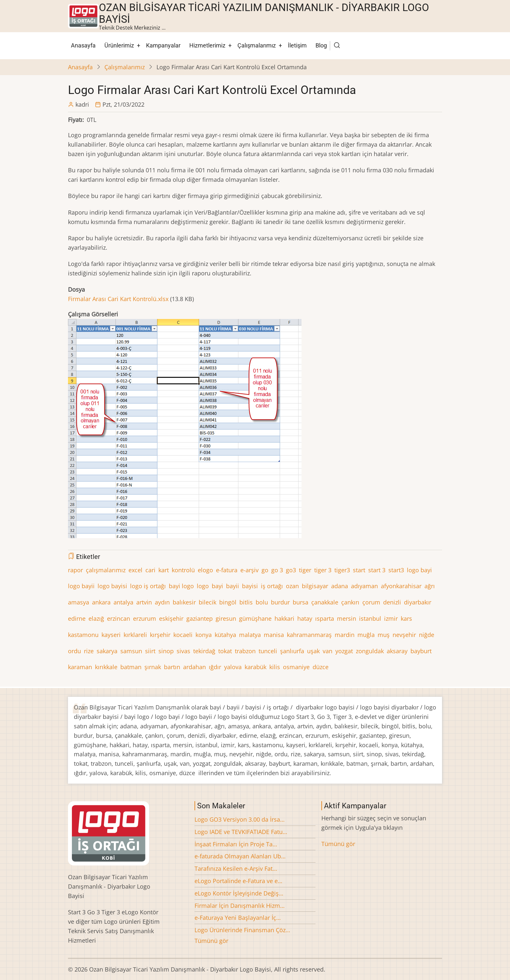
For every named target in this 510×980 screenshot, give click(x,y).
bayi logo (181, 586)
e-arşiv (249, 570)
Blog (321, 45)
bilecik (208, 602)
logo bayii (81, 586)
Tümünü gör (211, 941)
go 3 (277, 570)
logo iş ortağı (148, 586)
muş (384, 635)
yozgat (344, 651)
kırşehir (160, 635)
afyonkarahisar (401, 586)
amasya (79, 602)
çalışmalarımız (106, 570)
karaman (80, 667)
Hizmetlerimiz (207, 45)
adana (340, 586)
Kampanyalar (163, 45)
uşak (313, 651)
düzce (321, 667)
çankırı (350, 602)
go (265, 570)
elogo (205, 570)
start (359, 570)
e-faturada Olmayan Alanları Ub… (240, 856)
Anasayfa (83, 45)
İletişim (297, 45)
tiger (305, 570)
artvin (144, 602)
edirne (77, 618)
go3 (291, 570)
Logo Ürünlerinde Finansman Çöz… (242, 930)
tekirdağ (204, 651)
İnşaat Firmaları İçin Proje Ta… (236, 844)
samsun (131, 651)
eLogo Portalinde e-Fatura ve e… (238, 881)
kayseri (111, 635)
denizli (392, 602)
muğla (366, 635)
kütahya (225, 635)
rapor (75, 570)
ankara (101, 602)
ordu (74, 651)
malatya (250, 635)
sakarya (107, 651)
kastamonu (83, 635)
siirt (150, 651)
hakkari (284, 618)
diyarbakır (418, 602)
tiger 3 (323, 570)
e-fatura (227, 570)
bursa (301, 602)
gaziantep (200, 618)
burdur (280, 602)
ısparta (325, 618)
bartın (172, 667)
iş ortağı (272, 586)
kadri (82, 104)
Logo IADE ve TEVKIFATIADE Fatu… (241, 832)
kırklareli (135, 635)
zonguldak (370, 651)
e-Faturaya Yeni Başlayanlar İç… (238, 918)
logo (203, 586)
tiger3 (342, 570)
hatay (305, 618)
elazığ (96, 618)
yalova (233, 667)
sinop (166, 651)
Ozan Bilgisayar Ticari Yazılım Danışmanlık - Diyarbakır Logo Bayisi (264, 13)
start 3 (377, 570)
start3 (396, 570)
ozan (292, 586)
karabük (255, 667)
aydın (162, 602)
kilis (275, 667)
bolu (262, 602)
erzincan (119, 618)
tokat (225, 651)
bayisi (250, 586)
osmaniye (296, 667)
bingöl (228, 602)
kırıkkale (106, 667)
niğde (427, 635)
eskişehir (171, 618)
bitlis (246, 602)
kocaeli (183, 635)
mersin (347, 618)
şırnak (153, 667)
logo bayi (419, 570)
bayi (217, 586)
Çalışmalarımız (257, 45)
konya (204, 635)
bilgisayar (315, 586)
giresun (226, 618)
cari (150, 570)
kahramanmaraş (309, 635)
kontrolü (183, 570)
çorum (371, 602)
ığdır (215, 667)
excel (135, 570)
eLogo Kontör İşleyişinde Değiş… (239, 893)
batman (131, 667)
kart (164, 570)
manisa (274, 635)
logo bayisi (112, 586)
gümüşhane (255, 618)
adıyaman (364, 586)
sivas (183, 651)
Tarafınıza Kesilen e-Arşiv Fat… (236, 868)
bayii (233, 586)
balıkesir (184, 602)
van (328, 651)
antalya (123, 602)
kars (406, 618)
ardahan (195, 667)
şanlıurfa (292, 651)
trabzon (245, 651)
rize (89, 651)
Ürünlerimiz (119, 45)
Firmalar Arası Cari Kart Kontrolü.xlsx (118, 299)
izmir (391, 618)
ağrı (430, 586)
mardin (345, 635)
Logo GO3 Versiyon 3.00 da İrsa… (240, 819)
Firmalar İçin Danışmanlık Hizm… (240, 906)
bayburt (421, 651)
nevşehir (404, 635)
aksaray (397, 651)
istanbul (370, 618)
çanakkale (325, 602)
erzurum (145, 618)
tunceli (268, 651)
